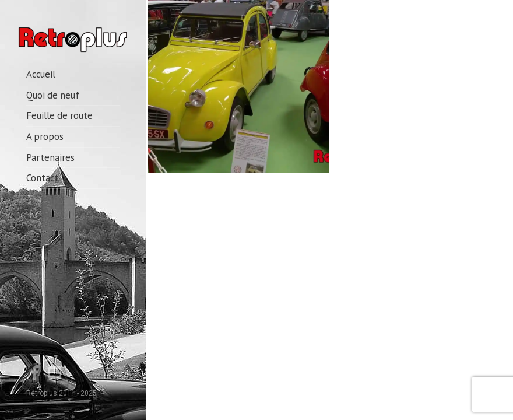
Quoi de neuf (53, 95)
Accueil (41, 74)
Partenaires (50, 157)
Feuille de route (59, 116)
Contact (42, 178)
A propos (45, 136)
